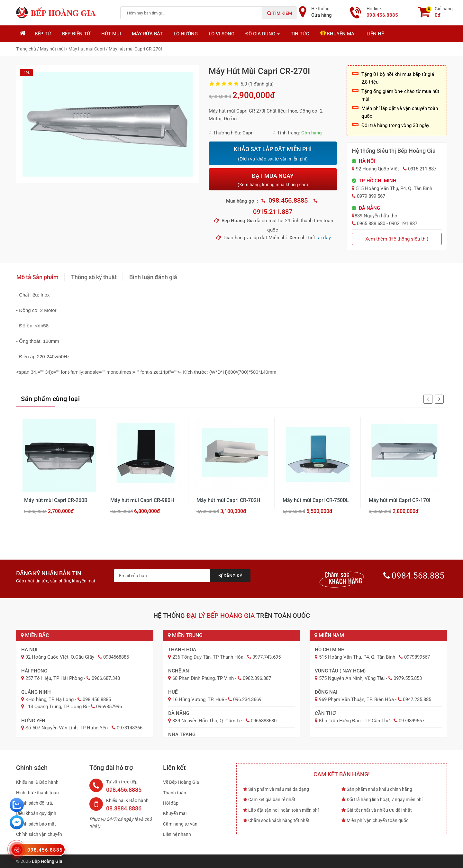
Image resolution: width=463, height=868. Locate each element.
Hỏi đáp (171, 803)
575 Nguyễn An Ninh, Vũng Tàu (352, 678)
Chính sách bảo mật (36, 824)
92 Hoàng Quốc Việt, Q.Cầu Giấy (60, 657)
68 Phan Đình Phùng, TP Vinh (203, 678)
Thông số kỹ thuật (94, 277)
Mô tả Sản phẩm (37, 277)
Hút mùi (111, 34)
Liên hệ (375, 34)
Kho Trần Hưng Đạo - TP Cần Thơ (354, 721)
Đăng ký (230, 576)
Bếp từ (43, 34)
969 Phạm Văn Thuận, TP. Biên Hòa (356, 699)
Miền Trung (185, 635)
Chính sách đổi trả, (35, 803)
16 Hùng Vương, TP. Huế (198, 699)
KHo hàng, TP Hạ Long (50, 699)
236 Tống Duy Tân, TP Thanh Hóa (208, 657)
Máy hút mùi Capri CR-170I (400, 500)
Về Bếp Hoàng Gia (181, 782)
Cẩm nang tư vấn (180, 824)
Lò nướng (186, 34)
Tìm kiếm (280, 13)
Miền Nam (329, 635)
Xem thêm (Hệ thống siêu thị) (397, 239)
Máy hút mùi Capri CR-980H (142, 500)
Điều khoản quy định (36, 813)
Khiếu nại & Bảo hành (37, 782)
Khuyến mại (338, 33)
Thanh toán (175, 793)
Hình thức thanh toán (37, 793)
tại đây (324, 238)
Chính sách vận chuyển (39, 834)
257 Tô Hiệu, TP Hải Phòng (54, 678)
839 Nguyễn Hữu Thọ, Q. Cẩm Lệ (207, 721)
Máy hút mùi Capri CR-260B (56, 500)
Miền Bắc (35, 635)
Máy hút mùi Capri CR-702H (228, 500)
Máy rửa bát (147, 34)
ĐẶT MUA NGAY (273, 180)
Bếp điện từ (76, 34)
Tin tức (300, 34)
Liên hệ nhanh (177, 834)
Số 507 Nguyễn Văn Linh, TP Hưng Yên (67, 728)
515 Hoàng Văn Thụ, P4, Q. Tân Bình (357, 657)
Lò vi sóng (222, 34)
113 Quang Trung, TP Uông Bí (56, 707)
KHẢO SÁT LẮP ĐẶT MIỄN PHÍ (273, 154)
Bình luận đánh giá (153, 277)
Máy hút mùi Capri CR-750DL (316, 500)
